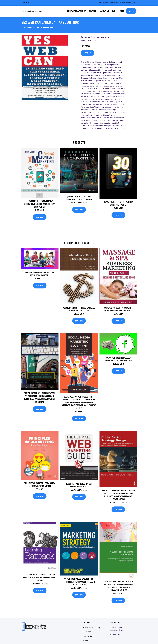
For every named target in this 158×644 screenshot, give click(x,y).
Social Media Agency (76, 11)
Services (88, 632)
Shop (122, 11)
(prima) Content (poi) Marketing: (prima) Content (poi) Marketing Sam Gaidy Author (40, 204)
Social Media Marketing (100, 37)
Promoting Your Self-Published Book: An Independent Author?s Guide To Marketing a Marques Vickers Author (40, 396)
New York (105, 3)
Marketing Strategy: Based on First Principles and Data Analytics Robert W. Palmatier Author (79, 582)
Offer (131, 11)
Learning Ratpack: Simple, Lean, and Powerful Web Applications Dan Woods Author (40, 577)
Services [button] (92, 11)
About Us (105, 11)
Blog (114, 11)
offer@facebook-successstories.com (123, 3)
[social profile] (31, 3)
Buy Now (87, 53)
